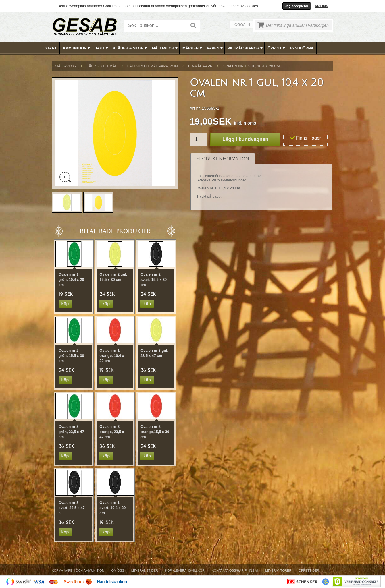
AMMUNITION (77, 48)
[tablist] (261, 182)
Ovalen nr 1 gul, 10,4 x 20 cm (251, 66)
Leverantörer (278, 570)
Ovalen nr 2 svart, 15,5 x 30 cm (154, 280)
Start (51, 48)
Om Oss (118, 570)
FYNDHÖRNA (302, 48)
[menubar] (193, 48)
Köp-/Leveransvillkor (185, 570)
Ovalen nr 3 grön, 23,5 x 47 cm (71, 432)
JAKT (102, 48)
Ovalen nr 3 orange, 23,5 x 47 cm (112, 432)
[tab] (223, 159)
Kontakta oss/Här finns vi (235, 570)
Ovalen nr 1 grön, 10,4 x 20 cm (71, 280)
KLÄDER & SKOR (131, 48)
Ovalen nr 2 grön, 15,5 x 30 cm (71, 356)
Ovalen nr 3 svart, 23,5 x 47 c (72, 508)
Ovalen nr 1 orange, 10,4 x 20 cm (112, 356)
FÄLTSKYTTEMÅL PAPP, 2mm (153, 66)
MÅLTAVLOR (165, 48)
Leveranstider (145, 570)
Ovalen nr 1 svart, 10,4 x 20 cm (112, 508)
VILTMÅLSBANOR (246, 48)
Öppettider (309, 570)
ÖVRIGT (277, 48)
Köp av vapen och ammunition (78, 570)
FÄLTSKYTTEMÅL (102, 66)
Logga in (241, 25)
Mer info (321, 6)
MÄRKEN (193, 48)
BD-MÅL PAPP (200, 66)
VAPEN (215, 48)
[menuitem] (51, 48)
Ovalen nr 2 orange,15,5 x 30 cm (155, 432)
